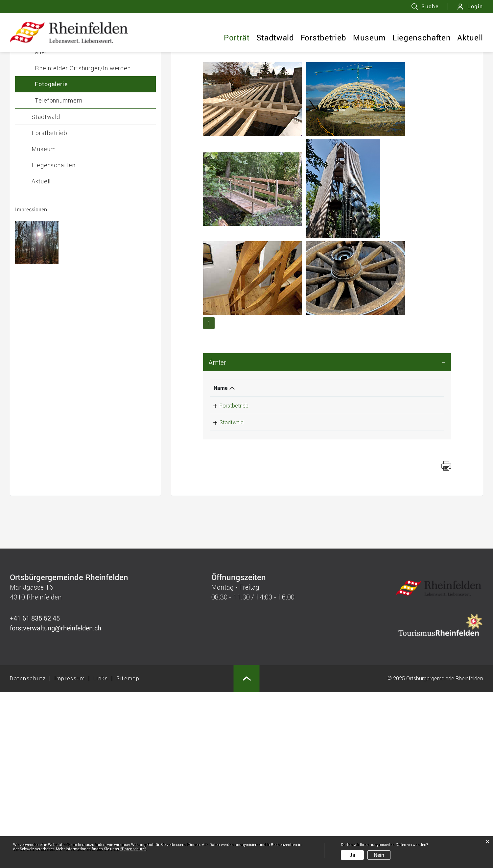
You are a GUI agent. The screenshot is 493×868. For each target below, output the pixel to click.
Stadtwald (275, 38)
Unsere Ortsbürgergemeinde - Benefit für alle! (93, 224)
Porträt (237, 38)
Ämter (217, 538)
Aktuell (470, 38)
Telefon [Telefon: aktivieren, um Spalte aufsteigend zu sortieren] (274, 564)
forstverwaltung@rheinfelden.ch (370, 581)
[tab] (327, 538)
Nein (379, 855)
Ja (352, 855)
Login (475, 6)
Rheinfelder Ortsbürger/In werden (83, 244)
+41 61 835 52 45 (286, 581)
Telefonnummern (59, 276)
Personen (48, 204)
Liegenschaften (422, 38)
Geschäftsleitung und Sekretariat (81, 188)
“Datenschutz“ (133, 849)
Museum (369, 38)
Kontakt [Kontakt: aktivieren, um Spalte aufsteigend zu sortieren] (342, 564)
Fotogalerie (51, 260)
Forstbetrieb (324, 38)
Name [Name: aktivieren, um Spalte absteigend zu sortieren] (221, 564)
